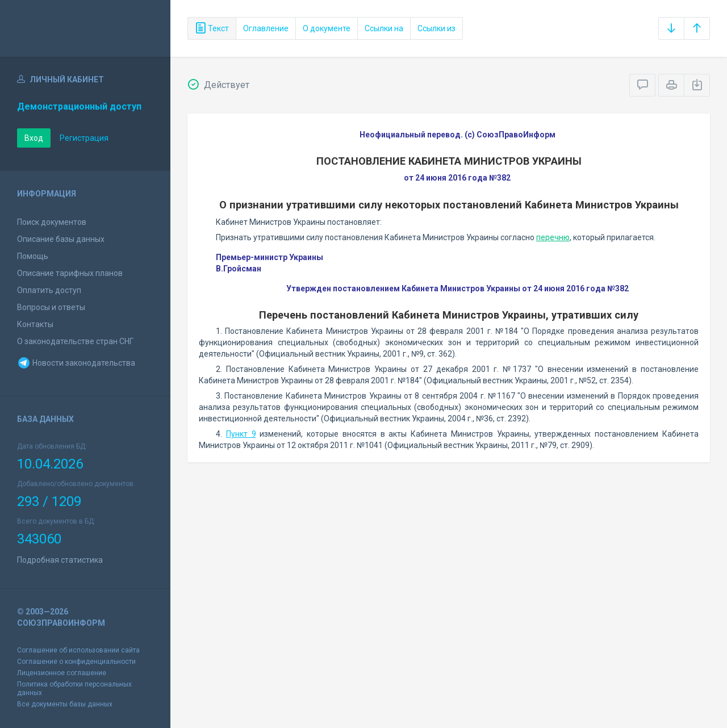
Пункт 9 (241, 434)
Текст (212, 28)
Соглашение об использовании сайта (78, 650)
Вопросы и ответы (51, 307)
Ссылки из (436, 28)
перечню (553, 237)
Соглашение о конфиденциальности (76, 662)
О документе (327, 28)
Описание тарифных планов (70, 273)
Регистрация (84, 138)
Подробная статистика (60, 560)
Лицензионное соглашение (62, 673)
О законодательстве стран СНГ (75, 341)
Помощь (33, 256)
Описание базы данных (61, 239)
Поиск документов (52, 222)
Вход (34, 138)
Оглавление (266, 28)
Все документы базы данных (65, 704)
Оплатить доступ (49, 290)
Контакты (35, 324)
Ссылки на (384, 28)
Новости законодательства (76, 363)
